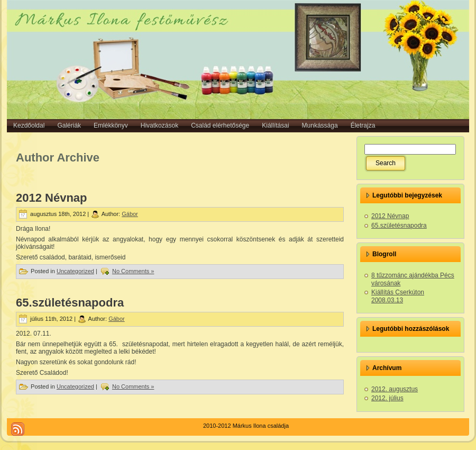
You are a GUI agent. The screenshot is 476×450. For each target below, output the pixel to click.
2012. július (387, 398)
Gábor (130, 214)
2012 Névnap (52, 198)
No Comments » (133, 271)
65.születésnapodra (70, 303)
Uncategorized (75, 271)
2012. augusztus (395, 389)
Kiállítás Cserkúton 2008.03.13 (398, 296)
